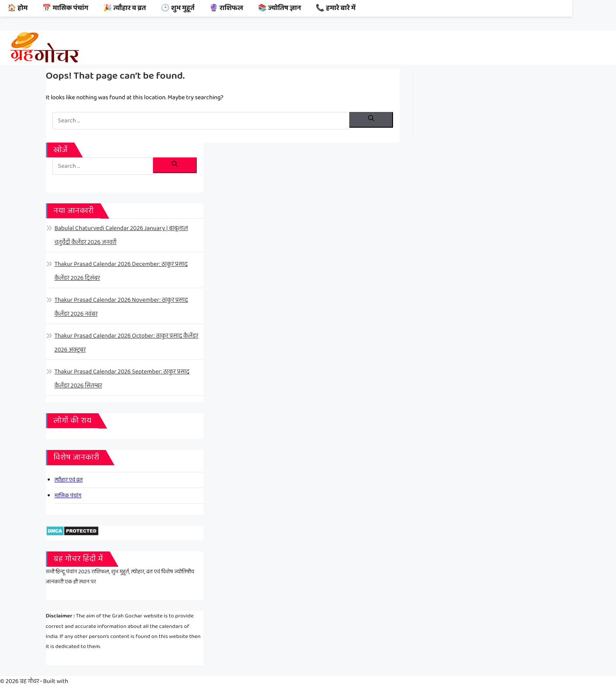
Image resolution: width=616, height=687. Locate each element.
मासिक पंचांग (68, 496)
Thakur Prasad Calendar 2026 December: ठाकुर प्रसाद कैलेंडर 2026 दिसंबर (121, 271)
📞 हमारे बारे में (336, 8)
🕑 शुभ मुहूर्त (178, 8)
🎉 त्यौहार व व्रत (125, 8)
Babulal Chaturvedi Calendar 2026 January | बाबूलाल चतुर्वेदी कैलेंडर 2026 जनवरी (121, 235)
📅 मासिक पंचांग (65, 8)
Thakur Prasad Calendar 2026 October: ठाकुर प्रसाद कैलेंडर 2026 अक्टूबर (127, 343)
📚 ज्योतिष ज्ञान (280, 8)
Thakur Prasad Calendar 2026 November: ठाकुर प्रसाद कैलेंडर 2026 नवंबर (121, 307)
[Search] (371, 120)
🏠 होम (17, 8)
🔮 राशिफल (226, 8)
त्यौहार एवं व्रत (69, 480)
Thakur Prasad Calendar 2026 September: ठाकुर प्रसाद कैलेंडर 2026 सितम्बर (122, 379)
